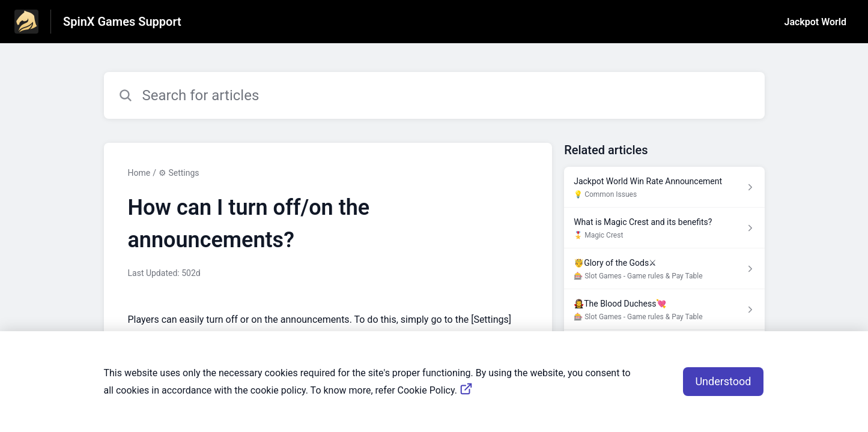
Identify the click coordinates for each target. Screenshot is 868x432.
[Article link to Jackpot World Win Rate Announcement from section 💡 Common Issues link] (664, 187)
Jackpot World (815, 22)
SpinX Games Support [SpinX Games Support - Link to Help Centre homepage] (122, 22)
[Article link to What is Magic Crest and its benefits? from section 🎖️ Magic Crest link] (664, 228)
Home (139, 173)
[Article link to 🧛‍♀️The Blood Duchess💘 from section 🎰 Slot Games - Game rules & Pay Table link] (664, 310)
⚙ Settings (179, 173)
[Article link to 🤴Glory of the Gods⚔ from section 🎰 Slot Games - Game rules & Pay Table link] (664, 269)
